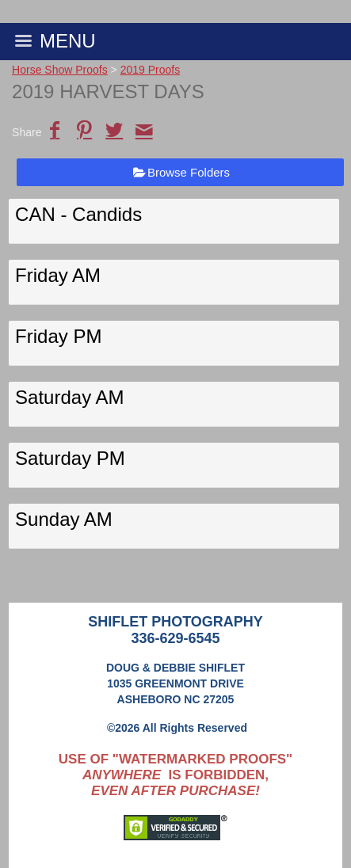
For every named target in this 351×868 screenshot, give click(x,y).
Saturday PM (70, 458)
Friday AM (58, 275)
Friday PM (58, 336)
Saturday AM (69, 397)
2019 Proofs (151, 70)
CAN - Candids (78, 214)
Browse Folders (189, 172)
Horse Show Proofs (60, 70)
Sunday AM (64, 519)
